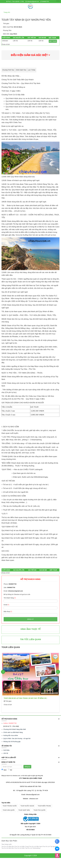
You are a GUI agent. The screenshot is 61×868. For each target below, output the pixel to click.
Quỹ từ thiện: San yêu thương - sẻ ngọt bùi (17, 738)
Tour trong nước (10, 806)
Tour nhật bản (24, 810)
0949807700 (45, 2)
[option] (30, 682)
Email (6, 605)
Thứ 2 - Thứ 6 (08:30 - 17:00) (15, 2)
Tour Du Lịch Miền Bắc (8, 847)
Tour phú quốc (40, 810)
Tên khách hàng (10, 598)
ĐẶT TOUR (53, 41)
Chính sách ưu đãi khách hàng (13, 732)
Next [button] (58, 672)
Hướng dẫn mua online (11, 735)
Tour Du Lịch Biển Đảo (8, 848)
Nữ (10, 770)
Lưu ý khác (32, 70)
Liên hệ (6, 753)
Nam (4, 770)
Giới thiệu (6, 750)
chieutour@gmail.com (32, 2)
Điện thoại (8, 611)
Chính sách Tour (21, 70)
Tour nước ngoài (27, 806)
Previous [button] (3, 672)
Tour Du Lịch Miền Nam (36, 847)
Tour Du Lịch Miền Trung (22, 847)
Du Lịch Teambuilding (34, 848)
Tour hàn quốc (9, 810)
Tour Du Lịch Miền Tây (21, 848)
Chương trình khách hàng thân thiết (15, 729)
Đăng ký (30, 619)
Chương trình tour (8, 70)
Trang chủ (7, 12)
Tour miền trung (44, 806)
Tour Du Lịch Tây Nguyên (50, 847)
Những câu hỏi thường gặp (12, 742)
